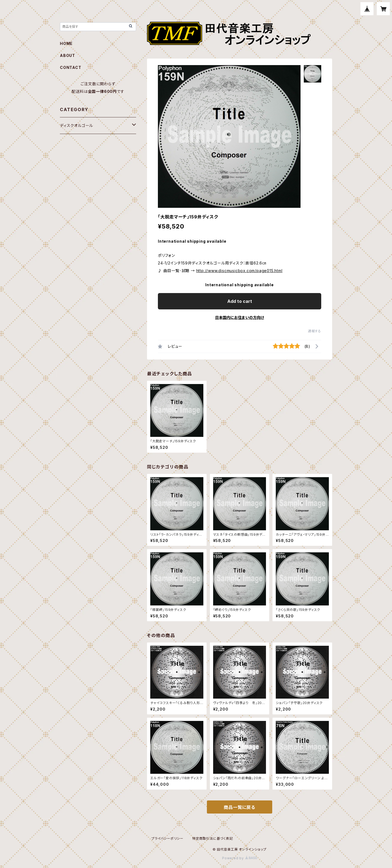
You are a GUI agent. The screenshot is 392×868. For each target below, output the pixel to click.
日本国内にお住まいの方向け (240, 317)
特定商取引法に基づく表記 (213, 838)
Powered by (240, 858)
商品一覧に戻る (240, 807)
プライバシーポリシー (167, 838)
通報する (315, 331)
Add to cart (240, 301)
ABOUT (68, 55)
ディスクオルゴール (76, 125)
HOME (66, 43)
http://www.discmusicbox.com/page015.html (239, 271)
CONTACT (71, 67)
